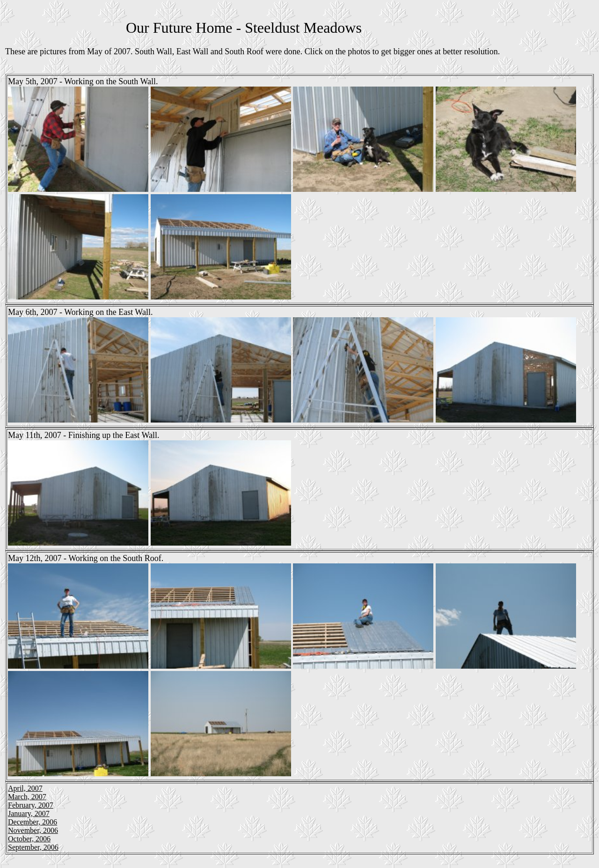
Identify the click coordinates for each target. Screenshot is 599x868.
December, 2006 (33, 822)
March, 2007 (27, 797)
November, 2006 (33, 830)
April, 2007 (25, 788)
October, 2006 (29, 839)
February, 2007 (31, 805)
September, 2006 (33, 847)
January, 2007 (29, 813)
